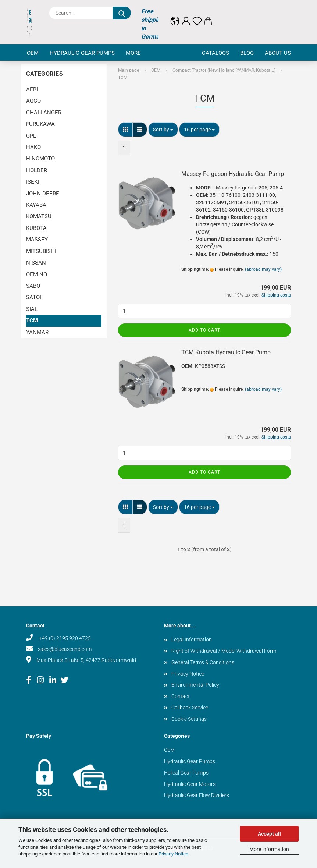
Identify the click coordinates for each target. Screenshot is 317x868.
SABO (33, 286)
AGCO (33, 101)
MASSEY (37, 240)
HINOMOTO (40, 159)
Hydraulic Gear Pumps (82, 53)
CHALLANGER (44, 113)
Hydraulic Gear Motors (190, 784)
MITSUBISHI (41, 251)
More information (269, 849)
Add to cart (204, 330)
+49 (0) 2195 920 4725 (64, 638)
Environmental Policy (195, 685)
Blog (247, 53)
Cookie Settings (189, 719)
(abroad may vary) (263, 269)
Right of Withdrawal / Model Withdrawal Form (224, 651)
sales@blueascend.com (65, 649)
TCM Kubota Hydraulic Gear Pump (226, 352)
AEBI (32, 89)
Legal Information (192, 640)
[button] (175, 15)
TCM (32, 320)
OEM (33, 53)
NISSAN (36, 263)
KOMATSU (39, 216)
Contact (181, 696)
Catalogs (216, 53)
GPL (31, 136)
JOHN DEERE (43, 194)
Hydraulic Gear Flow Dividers (197, 795)
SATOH (35, 297)
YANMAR (37, 332)
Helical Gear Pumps (186, 773)
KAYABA (36, 205)
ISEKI (33, 182)
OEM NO (37, 274)
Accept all (269, 834)
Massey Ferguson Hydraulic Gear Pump (233, 174)
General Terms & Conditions (203, 662)
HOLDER (37, 170)
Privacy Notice (173, 854)
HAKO (33, 147)
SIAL (32, 309)
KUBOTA (36, 228)
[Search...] (122, 13)
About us (278, 53)
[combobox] (163, 130)
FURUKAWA (40, 124)
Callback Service (190, 708)
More (133, 53)
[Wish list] (197, 15)
